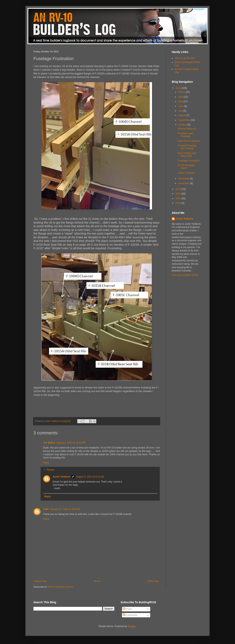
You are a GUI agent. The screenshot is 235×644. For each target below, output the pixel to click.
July (181, 111)
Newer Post (41, 581)
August (182, 115)
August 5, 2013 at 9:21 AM (90, 477)
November (184, 179)
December (184, 183)
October (183, 125)
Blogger (132, 626)
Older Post (153, 581)
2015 (178, 198)
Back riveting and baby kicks (187, 155)
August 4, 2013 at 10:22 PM (71, 443)
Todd (46, 509)
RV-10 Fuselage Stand (186, 167)
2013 (178, 189)
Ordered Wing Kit (187, 129)
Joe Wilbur (49, 443)
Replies (51, 470)
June (181, 106)
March (182, 92)
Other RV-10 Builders (189, 141)
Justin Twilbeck (61, 477)
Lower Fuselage (186, 173)
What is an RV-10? (185, 58)
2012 (178, 88)
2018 (178, 203)
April (181, 97)
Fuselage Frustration (189, 161)
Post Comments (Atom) (60, 587)
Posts (127, 609)
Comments (130, 615)
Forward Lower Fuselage (186, 135)
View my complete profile (185, 275)
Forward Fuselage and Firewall (187, 147)
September (184, 120)
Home (97, 581)
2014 (178, 194)
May (181, 101)
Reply (46, 463)
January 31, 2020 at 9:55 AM (65, 509)
